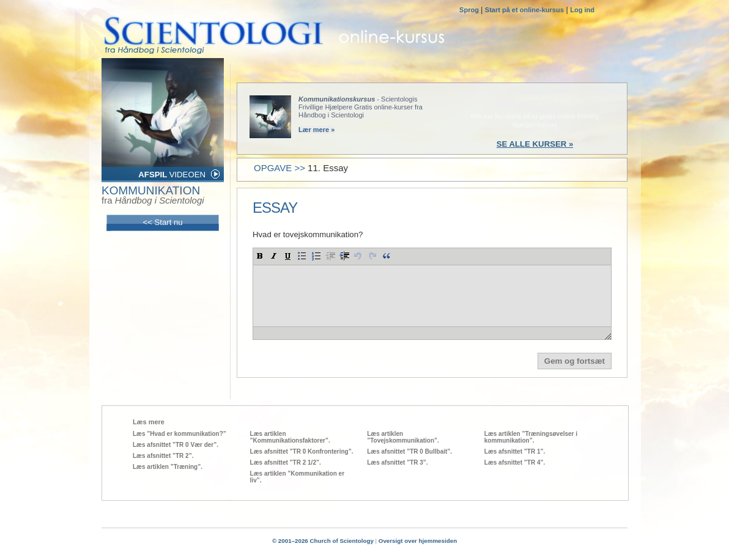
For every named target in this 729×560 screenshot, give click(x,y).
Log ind (582, 10)
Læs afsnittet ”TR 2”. (163, 456)
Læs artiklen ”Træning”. (168, 467)
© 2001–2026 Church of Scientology (323, 541)
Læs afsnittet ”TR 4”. (515, 462)
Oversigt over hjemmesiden (418, 541)
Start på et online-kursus (524, 10)
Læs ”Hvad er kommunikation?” (179, 434)
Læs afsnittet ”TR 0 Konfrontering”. (302, 451)
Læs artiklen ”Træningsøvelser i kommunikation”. (531, 437)
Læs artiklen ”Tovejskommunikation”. (403, 437)
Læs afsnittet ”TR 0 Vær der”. (176, 445)
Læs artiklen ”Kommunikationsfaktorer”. (290, 437)
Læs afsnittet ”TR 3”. (397, 462)
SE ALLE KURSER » (535, 144)
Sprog (470, 10)
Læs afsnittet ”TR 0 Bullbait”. (409, 451)
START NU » (535, 106)
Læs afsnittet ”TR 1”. (515, 451)
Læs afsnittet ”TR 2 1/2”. (286, 462)
